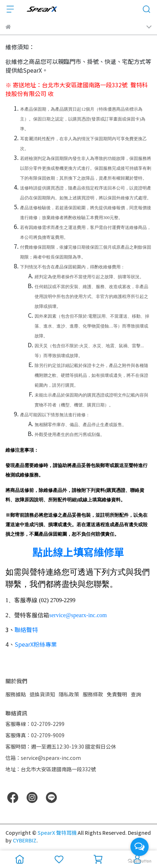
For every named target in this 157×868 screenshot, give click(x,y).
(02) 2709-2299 (57, 600)
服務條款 (93, 694)
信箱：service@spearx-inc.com (43, 758)
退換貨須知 (42, 694)
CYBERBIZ (25, 840)
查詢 (136, 694)
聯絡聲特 (26, 630)
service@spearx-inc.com (78, 615)
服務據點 (16, 694)
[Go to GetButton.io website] (140, 861)
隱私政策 (69, 694)
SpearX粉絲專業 (36, 644)
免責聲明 (117, 694)
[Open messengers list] (140, 847)
